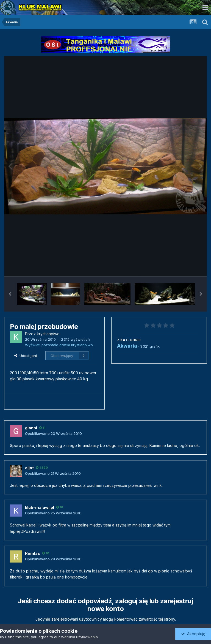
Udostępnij (26, 356)
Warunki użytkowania (79, 637)
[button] (10, 294)
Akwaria (127, 346)
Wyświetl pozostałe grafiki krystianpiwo (59, 345)
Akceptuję (193, 634)
